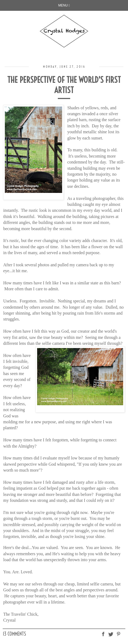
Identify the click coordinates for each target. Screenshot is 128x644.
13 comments (14, 634)
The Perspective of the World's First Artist (64, 85)
